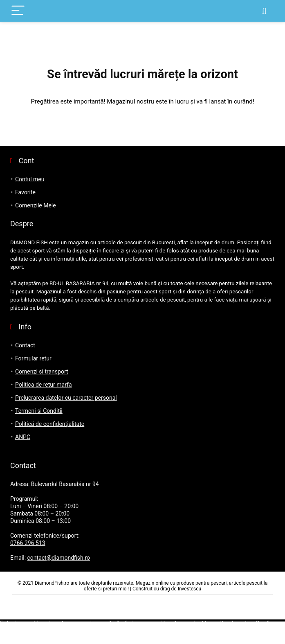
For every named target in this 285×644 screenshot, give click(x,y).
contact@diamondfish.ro (59, 558)
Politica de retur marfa (44, 385)
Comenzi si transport (42, 372)
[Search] (264, 11)
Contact (25, 345)
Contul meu (30, 179)
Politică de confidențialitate (50, 424)
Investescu (190, 589)
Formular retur (33, 358)
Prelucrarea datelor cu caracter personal (66, 398)
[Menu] (18, 11)
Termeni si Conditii (39, 411)
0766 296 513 (28, 543)
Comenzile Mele (36, 205)
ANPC (23, 437)
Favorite (25, 192)
